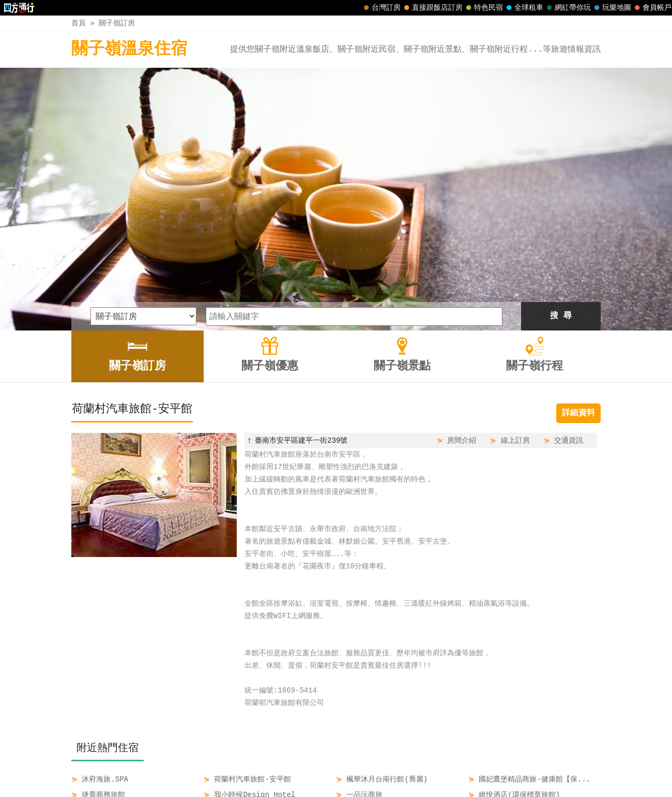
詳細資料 (578, 291)
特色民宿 (483, 8)
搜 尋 (561, 193)
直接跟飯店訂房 (432, 8)
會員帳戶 (652, 8)
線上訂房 (515, 318)
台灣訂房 (381, 8)
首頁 (79, 23)
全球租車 (524, 8)
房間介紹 (462, 318)
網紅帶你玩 (568, 8)
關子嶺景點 (359, 767)
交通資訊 (569, 318)
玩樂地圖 (612, 8)
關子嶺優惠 (308, 767)
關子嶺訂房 (117, 23)
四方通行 (338, 789)
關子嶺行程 (411, 767)
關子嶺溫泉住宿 (129, 49)
